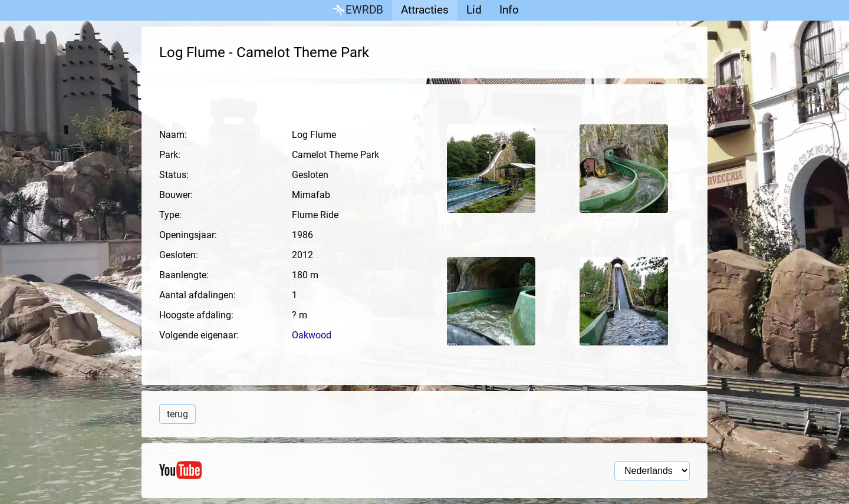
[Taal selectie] (652, 471)
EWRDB (357, 10)
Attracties (425, 10)
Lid (474, 10)
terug (177, 414)
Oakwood (312, 335)
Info (509, 10)
